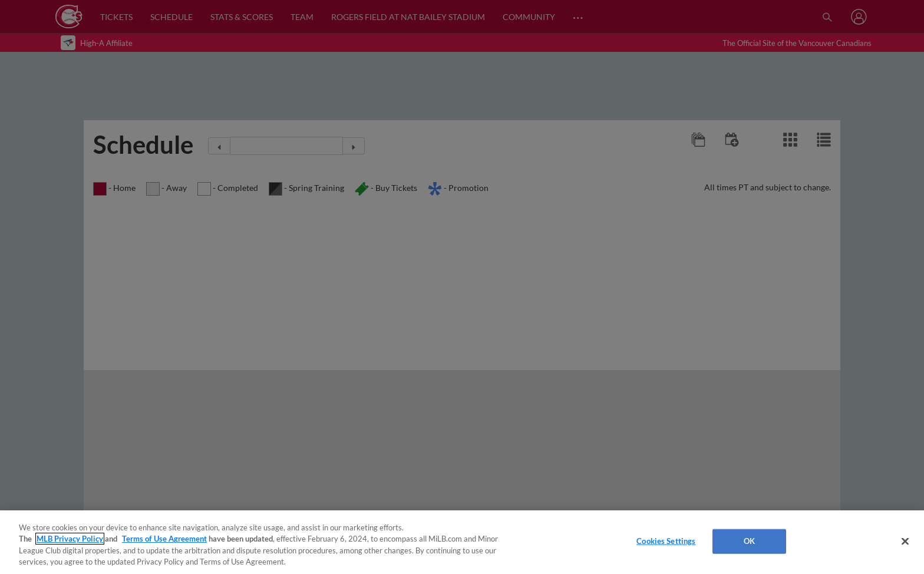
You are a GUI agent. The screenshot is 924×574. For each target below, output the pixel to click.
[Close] (905, 541)
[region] (462, 542)
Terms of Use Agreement (164, 539)
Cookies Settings (666, 541)
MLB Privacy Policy (70, 539)
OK (749, 541)
